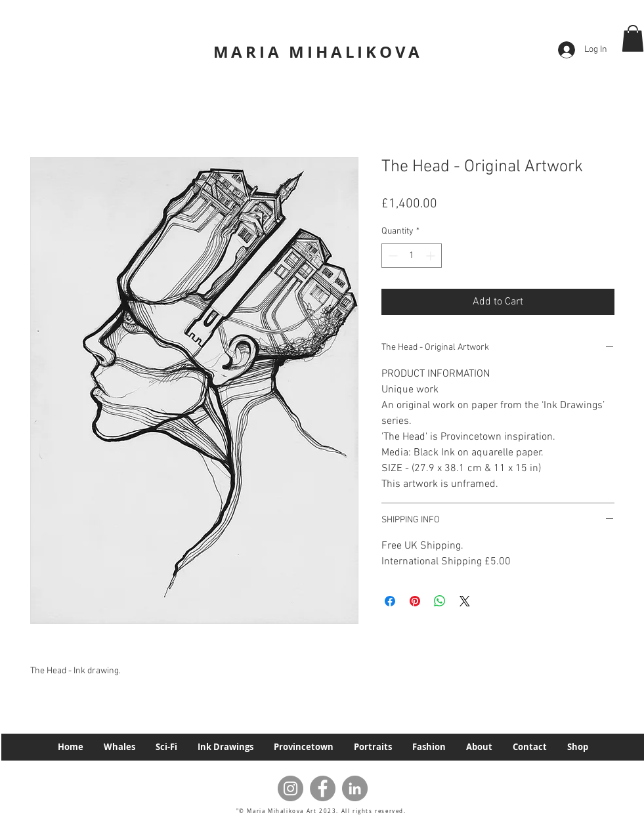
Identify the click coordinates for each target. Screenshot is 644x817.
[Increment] (432, 256)
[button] (633, 38)
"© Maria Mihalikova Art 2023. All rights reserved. (323, 811)
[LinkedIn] (355, 788)
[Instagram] (290, 788)
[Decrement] (392, 256)
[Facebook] (323, 788)
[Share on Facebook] (390, 601)
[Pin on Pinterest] (415, 601)
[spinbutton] (412, 256)
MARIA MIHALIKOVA (318, 52)
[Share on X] (465, 601)
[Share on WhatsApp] (440, 601)
